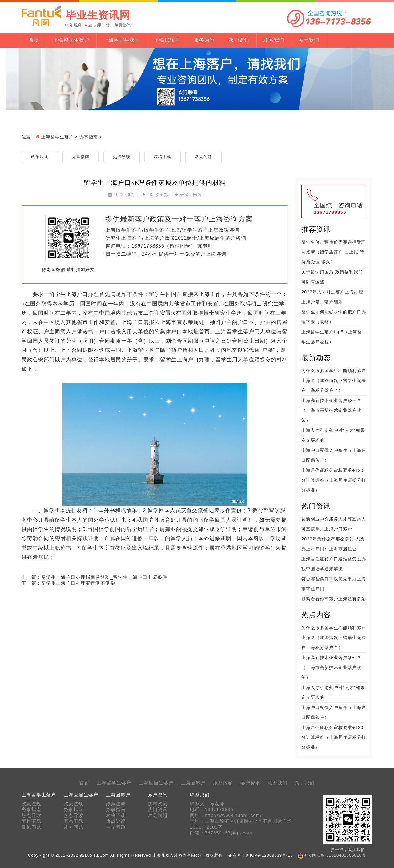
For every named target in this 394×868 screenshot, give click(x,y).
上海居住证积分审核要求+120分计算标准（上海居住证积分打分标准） (334, 480)
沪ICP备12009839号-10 (269, 855)
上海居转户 (167, 40)
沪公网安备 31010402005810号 (335, 855)
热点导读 (122, 157)
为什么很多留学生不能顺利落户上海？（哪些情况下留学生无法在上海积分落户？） (334, 380)
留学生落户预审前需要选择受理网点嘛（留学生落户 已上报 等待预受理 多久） (334, 252)
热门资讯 (158, 810)
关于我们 (309, 40)
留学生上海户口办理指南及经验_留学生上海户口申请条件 (104, 577)
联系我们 (274, 40)
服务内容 (204, 40)
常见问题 (203, 157)
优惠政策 (158, 804)
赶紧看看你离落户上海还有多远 (334, 599)
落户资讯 (239, 40)
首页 (34, 40)
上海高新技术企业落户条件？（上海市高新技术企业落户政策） (331, 410)
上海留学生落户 (71, 40)
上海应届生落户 (122, 40)
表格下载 (163, 157)
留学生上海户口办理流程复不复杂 (78, 583)
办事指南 (89, 137)
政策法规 (40, 157)
